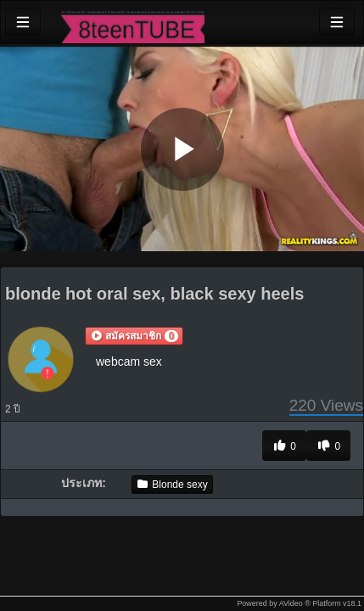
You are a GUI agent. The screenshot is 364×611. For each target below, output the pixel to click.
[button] (134, 336)
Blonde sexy (172, 485)
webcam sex (129, 362)
